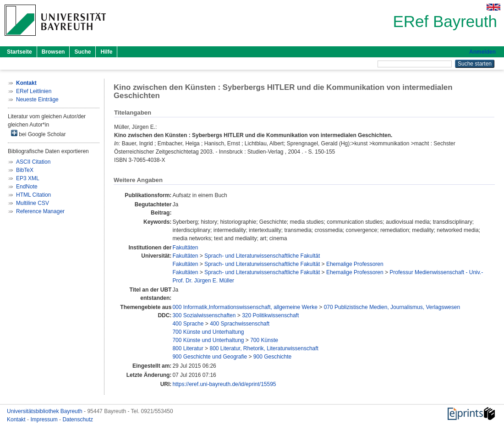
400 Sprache (188, 324)
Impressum (45, 419)
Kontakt (17, 419)
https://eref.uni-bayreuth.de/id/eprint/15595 (224, 384)
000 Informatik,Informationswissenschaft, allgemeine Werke (245, 307)
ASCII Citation (33, 162)
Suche (82, 52)
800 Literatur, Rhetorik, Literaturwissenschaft (264, 348)
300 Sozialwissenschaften (204, 315)
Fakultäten (185, 248)
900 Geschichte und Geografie (210, 357)
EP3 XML (28, 178)
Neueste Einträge (37, 99)
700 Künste (264, 340)
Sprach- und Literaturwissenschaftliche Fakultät (262, 256)
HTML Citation (33, 195)
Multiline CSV (33, 203)
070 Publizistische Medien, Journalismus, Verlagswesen (392, 307)
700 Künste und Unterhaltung (208, 332)
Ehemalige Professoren (355, 264)
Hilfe (106, 52)
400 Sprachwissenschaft (240, 324)
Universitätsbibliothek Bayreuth (45, 411)
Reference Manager (40, 211)
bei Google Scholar (38, 134)
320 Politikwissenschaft (270, 315)
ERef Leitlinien (34, 91)
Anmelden (482, 52)
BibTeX (25, 170)
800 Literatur (188, 348)
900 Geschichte (272, 357)
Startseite (19, 52)
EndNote (27, 187)
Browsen (53, 52)
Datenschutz (78, 419)
